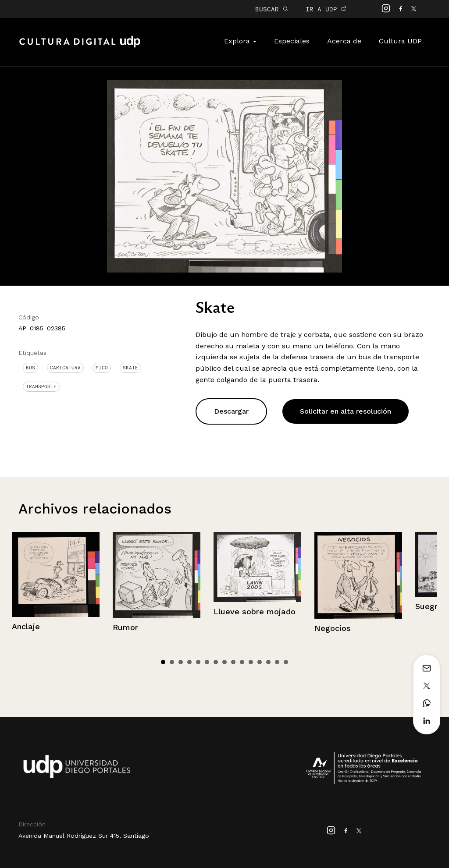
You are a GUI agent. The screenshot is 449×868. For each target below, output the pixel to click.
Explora (240, 41)
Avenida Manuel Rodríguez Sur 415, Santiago (84, 836)
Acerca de (344, 41)
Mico (102, 368)
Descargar (231, 411)
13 (268, 662)
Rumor (125, 627)
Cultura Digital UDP (80, 46)
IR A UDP (326, 9)
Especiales (292, 41)
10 (242, 662)
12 (260, 662)
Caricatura (65, 368)
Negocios (333, 628)
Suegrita (431, 606)
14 (277, 662)
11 (251, 662)
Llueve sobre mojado (255, 611)
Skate (130, 368)
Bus (30, 368)
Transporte (41, 386)
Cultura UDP (400, 41)
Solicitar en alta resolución (346, 411)
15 (286, 662)
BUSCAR (272, 9)
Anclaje (26, 626)
